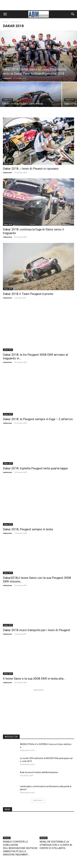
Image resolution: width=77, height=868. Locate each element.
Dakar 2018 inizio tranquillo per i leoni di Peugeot (37, 580)
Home (5, 22)
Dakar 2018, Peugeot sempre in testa (28, 480)
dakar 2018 (8, 65)
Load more (38, 751)
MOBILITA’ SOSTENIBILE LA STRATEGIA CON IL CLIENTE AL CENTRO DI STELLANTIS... (56, 795)
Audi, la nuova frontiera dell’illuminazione (39, 723)
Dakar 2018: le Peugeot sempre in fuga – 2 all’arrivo (38, 383)
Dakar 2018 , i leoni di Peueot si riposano (31, 169)
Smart (43, 829)
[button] (5, 14)
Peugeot (7, 829)
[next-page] (9, 846)
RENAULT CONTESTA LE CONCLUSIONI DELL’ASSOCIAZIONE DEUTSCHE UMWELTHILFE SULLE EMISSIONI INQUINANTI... (20, 798)
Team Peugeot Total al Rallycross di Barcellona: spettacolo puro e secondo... (20, 836)
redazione (7, 78)
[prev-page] (5, 846)
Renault (7, 788)
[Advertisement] (39, 5)
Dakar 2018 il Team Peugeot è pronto (28, 282)
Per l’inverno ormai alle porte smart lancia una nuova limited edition (55, 836)
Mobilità (44, 788)
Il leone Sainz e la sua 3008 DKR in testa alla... (34, 629)
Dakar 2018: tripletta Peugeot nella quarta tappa (35, 431)
